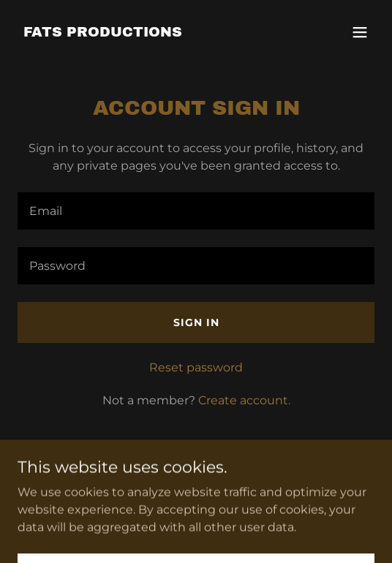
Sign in (196, 322)
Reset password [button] (196, 367)
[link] (103, 33)
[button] (360, 32)
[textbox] (196, 211)
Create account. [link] (244, 400)
